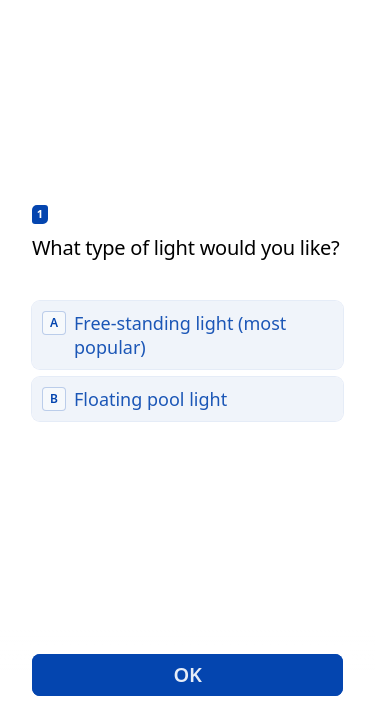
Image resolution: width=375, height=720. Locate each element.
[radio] (187, 335)
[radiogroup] (187, 361)
